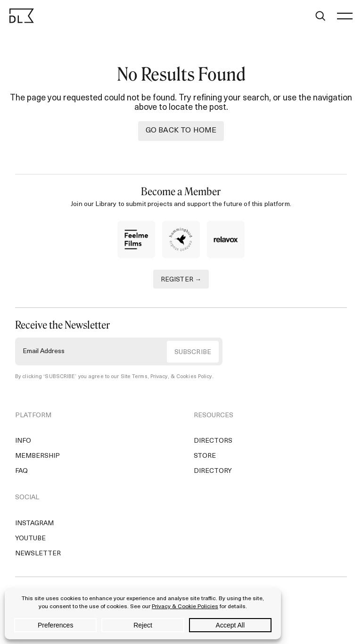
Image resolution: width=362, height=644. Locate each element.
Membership (37, 456)
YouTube (30, 539)
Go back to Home (181, 131)
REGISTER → (181, 280)
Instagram (34, 524)
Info (23, 441)
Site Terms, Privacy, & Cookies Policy (166, 377)
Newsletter (38, 554)
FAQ (21, 471)
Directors (213, 441)
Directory (213, 471)
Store (205, 456)
